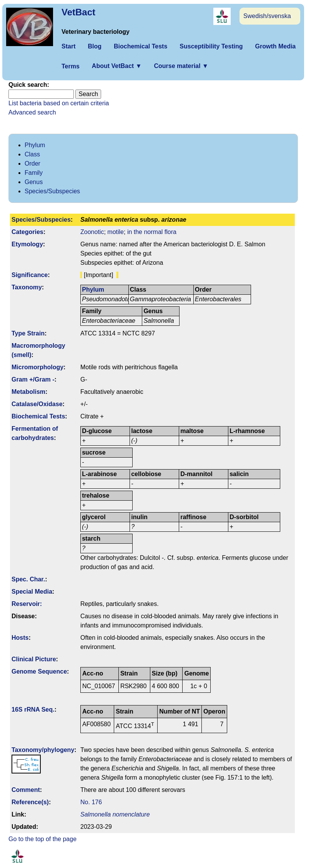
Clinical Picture (34, 659)
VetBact (78, 12)
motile (116, 232)
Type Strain (28, 333)
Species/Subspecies (52, 191)
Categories (27, 232)
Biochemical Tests (141, 46)
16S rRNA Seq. (33, 710)
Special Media (32, 592)
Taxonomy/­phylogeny (43, 750)
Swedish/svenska (267, 16)
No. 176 (91, 802)
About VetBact (117, 66)
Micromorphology (37, 367)
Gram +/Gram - (33, 379)
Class (32, 154)
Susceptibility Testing (211, 46)
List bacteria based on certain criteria (59, 103)
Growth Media (275, 46)
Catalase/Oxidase (37, 404)
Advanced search (32, 112)
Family (34, 173)
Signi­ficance (30, 275)
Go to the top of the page (42, 839)
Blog (95, 46)
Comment (26, 790)
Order (32, 163)
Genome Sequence (39, 671)
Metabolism (28, 392)
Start (68, 46)
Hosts (20, 638)
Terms (71, 66)
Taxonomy (27, 287)
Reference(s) (30, 802)
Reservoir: (27, 604)
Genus (34, 182)
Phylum (35, 145)
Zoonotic (92, 232)
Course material (181, 66)
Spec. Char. (28, 579)
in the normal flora (152, 232)
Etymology (27, 244)
